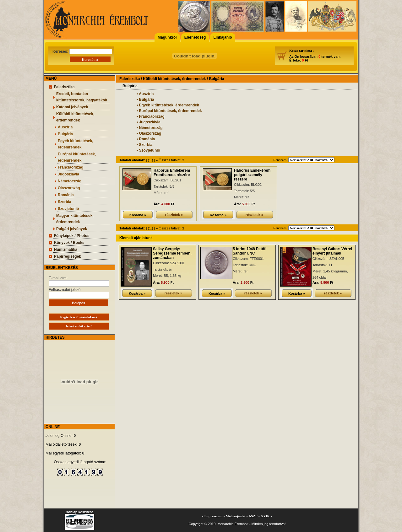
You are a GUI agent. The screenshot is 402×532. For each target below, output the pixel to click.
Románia (66, 195)
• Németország (150, 128)
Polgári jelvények (72, 229)
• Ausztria (145, 94)
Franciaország (71, 167)
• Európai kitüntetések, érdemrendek (169, 111)
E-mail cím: (79, 281)
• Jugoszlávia (149, 122)
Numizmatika (66, 250)
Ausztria (65, 127)
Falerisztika (64, 87)
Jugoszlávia (68, 174)
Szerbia (65, 202)
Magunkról (167, 37)
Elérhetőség (195, 37)
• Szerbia (144, 145)
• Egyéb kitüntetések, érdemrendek (168, 105)
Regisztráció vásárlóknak (79, 317)
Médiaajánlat (236, 516)
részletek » (174, 215)
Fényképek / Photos (72, 236)
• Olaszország (149, 133)
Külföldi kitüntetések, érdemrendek (75, 117)
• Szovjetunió (148, 150)
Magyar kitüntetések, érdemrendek (75, 219)
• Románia (146, 139)
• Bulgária (145, 99)
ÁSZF (253, 516)
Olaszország (69, 188)
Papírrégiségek (68, 256)
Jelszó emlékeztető (79, 326)
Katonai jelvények (72, 107)
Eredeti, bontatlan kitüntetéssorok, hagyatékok (82, 97)
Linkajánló (223, 37)
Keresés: (82, 51)
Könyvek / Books (69, 243)
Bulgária (65, 134)
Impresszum (214, 516)
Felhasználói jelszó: (79, 293)
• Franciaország (151, 116)
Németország (70, 181)
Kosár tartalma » (302, 51)
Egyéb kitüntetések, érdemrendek (76, 144)
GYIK (265, 516)
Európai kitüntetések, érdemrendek (77, 157)
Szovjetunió (68, 209)
